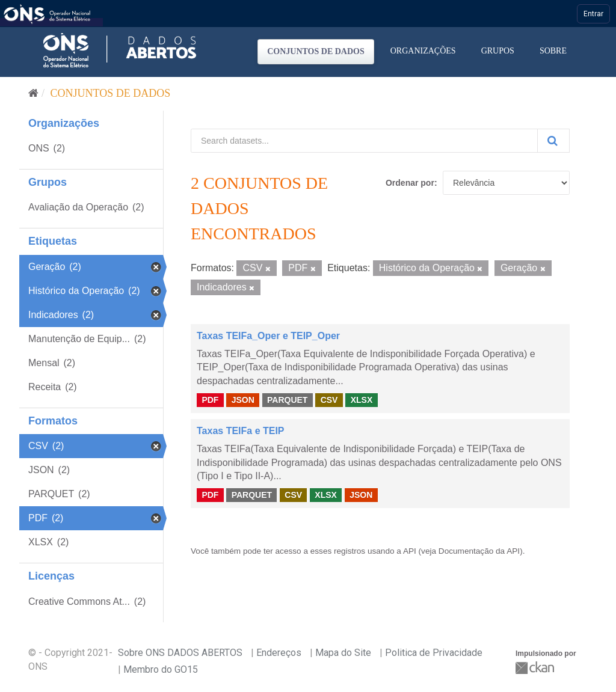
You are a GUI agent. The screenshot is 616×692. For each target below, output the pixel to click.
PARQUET (287, 400)
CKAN (536, 668)
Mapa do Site (343, 653)
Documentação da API (479, 551)
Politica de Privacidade (434, 653)
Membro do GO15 (161, 669)
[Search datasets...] (364, 141)
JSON (243, 400)
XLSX (362, 400)
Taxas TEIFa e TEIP (241, 431)
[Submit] (553, 141)
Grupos (498, 51)
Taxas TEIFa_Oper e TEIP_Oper (268, 336)
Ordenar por (410, 183)
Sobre (553, 51)
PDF (210, 400)
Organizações (423, 51)
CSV (329, 400)
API (410, 551)
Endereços (279, 653)
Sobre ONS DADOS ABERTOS (180, 653)
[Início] (33, 93)
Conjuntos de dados (316, 51)
